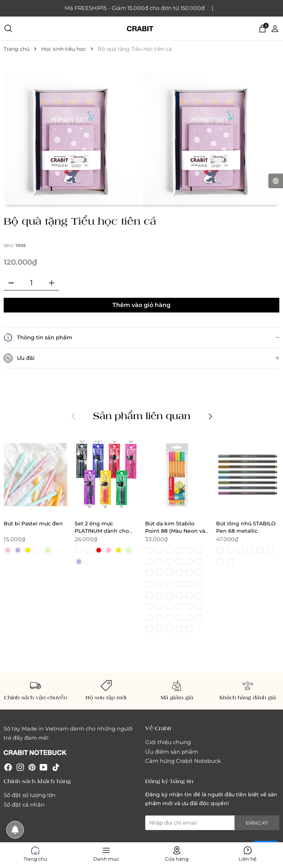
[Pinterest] (32, 767)
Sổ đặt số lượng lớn (30, 795)
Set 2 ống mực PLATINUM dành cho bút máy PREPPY (102, 531)
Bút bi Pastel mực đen (33, 524)
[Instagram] (20, 767)
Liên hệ (248, 853)
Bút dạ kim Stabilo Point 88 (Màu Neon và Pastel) (175, 531)
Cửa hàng (177, 853)
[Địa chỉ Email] (212, 823)
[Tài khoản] (275, 28)
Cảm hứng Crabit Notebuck (183, 761)
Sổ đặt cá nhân (24, 805)
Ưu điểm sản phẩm (172, 752)
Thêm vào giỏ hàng (141, 305)
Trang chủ (35, 853)
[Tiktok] (56, 767)
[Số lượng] (31, 283)
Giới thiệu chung (168, 742)
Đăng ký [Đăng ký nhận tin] (257, 823)
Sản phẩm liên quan (142, 415)
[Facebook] (8, 767)
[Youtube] (44, 767)
